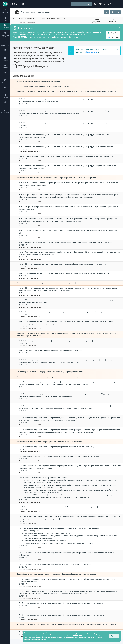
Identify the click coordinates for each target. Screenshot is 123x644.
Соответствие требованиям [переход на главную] (28, 19)
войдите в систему (91, 52)
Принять (114, 636)
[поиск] (89, 4)
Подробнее (113, 33)
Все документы (113, 21)
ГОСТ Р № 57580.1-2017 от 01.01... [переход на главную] (54, 19)
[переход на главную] (14, 19)
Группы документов (97, 21)
